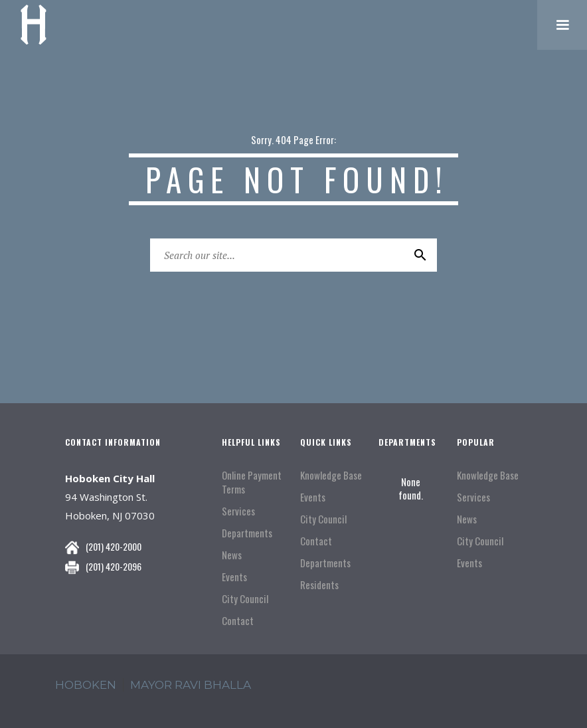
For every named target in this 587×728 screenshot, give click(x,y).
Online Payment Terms (252, 482)
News (232, 555)
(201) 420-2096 (114, 566)
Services (238, 511)
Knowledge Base (331, 475)
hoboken (86, 685)
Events (234, 577)
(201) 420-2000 (114, 546)
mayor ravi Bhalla (191, 685)
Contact (238, 621)
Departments (247, 533)
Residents (319, 585)
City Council (245, 599)
